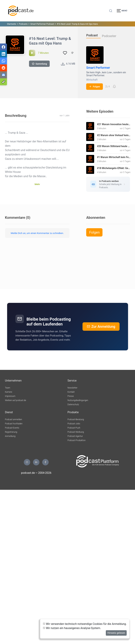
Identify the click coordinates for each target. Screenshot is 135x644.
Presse (71, 396)
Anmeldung (10, 436)
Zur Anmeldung (101, 327)
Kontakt (71, 392)
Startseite (12, 24)
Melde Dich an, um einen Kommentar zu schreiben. (37, 233)
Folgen (94, 87)
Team (8, 388)
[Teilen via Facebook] (3, 47)
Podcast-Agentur (75, 436)
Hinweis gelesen (116, 633)
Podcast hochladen (14, 424)
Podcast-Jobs (74, 424)
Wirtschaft (92, 80)
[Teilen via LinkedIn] (3, 54)
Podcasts (23, 24)
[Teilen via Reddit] (3, 68)
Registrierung (11, 432)
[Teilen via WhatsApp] (3, 61)
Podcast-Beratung (76, 419)
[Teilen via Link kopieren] (3, 82)
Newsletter (73, 388)
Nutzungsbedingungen (78, 400)
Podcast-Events (12, 428)
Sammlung (39, 64)
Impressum (10, 396)
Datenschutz (73, 405)
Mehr (37, 184)
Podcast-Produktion (77, 440)
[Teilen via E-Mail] (3, 75)
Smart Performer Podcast (42, 24)
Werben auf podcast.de (16, 400)
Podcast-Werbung (76, 432)
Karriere (9, 392)
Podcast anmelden (14, 419)
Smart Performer (98, 68)
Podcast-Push (74, 428)
